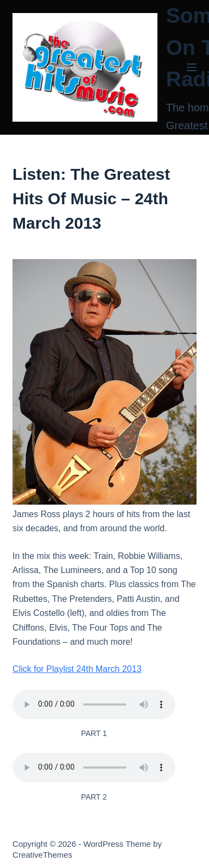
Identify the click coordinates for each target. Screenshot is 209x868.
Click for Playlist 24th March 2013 (77, 669)
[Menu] (192, 67)
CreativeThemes (42, 855)
